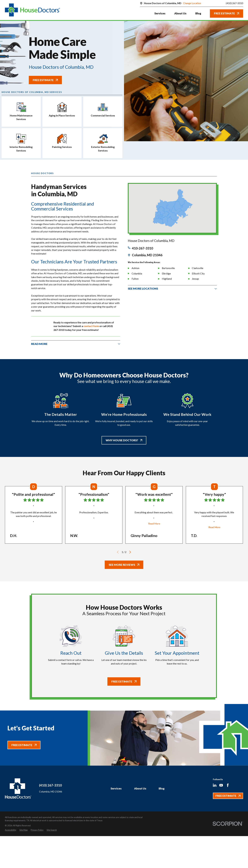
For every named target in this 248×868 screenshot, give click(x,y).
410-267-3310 (143, 248)
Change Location (192, 3)
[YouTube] (221, 785)
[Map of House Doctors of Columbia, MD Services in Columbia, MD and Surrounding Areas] (172, 208)
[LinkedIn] (215, 785)
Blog (162, 788)
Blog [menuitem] (198, 13)
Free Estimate (226, 13)
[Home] (32, 10)
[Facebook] (228, 785)
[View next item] (130, 552)
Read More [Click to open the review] (154, 524)
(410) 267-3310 (234, 3)
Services (116, 788)
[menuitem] (11, 830)
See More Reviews (124, 565)
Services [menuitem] (160, 13)
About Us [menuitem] (180, 13)
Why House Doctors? (124, 440)
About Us (140, 788)
